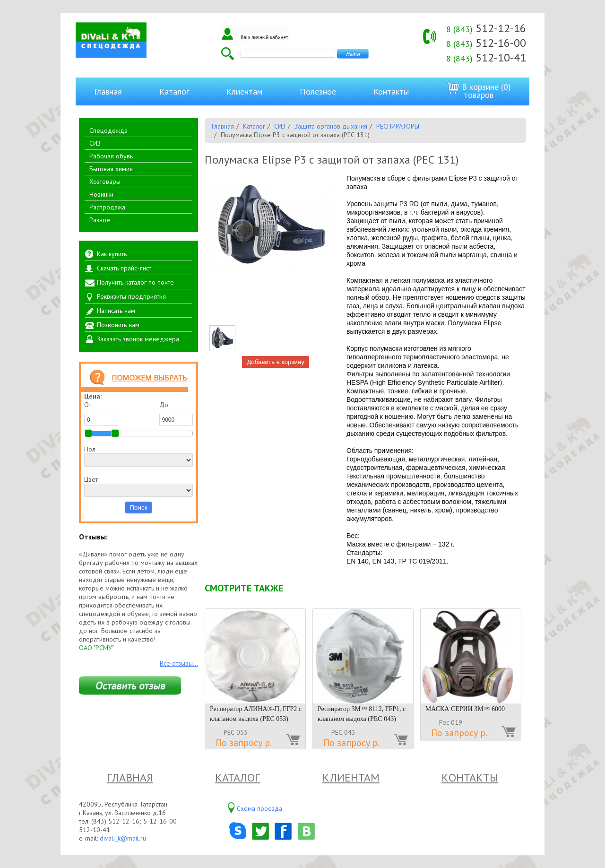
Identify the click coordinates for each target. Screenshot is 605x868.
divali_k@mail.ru (123, 838)
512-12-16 (486, 28)
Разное (100, 220)
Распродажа (107, 207)
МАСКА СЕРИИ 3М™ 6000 (465, 709)
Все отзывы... (179, 663)
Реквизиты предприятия (131, 296)
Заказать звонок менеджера (138, 339)
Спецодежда (108, 130)
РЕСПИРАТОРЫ (398, 126)
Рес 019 (451, 722)
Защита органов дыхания (331, 126)
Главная (108, 91)
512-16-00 (486, 43)
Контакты (391, 91)
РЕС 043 (343, 732)
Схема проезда (259, 808)
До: (176, 413)
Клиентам (244, 91)
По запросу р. (244, 743)
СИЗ (95, 143)
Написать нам (116, 311)
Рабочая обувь (111, 156)
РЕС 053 (236, 732)
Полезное (318, 91)
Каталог (174, 91)
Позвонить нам (118, 325)
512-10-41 (486, 57)
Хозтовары (105, 182)
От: (101, 413)
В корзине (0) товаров (479, 91)
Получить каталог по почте (135, 282)
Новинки (101, 194)
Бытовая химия (111, 169)
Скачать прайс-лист (124, 268)
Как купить (112, 254)
